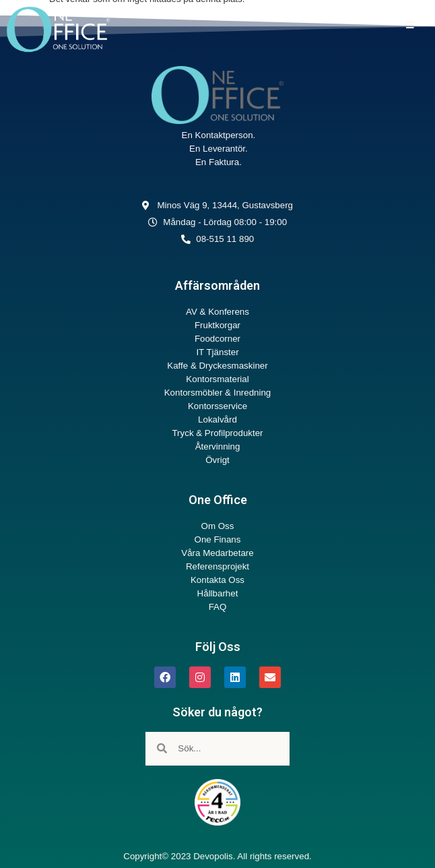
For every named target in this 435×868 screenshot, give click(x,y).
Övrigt (217, 460)
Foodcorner (217, 339)
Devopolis (213, 856)
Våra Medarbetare (217, 553)
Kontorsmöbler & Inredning (218, 393)
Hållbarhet (218, 593)
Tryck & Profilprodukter (217, 433)
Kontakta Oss (217, 580)
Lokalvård (217, 420)
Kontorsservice (217, 406)
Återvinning (218, 446)
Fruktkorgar (217, 325)
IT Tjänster (217, 352)
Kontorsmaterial (217, 379)
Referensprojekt (217, 566)
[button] (410, 25)
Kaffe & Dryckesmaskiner (217, 366)
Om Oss (218, 526)
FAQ (218, 607)
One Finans (218, 539)
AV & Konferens (217, 312)
